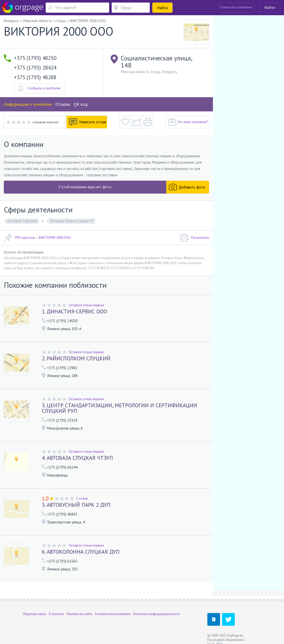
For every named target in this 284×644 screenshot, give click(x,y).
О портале (56, 614)
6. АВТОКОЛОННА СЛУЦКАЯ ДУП (81, 552)
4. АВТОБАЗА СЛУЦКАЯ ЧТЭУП (77, 458)
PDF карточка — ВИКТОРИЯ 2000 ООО (37, 238)
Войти (270, 7)
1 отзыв (82, 498)
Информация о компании (28, 104)
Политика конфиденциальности (156, 614)
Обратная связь (35, 614)
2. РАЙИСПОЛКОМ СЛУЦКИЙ (76, 358)
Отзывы (63, 104)
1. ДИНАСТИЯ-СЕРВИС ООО (74, 311)
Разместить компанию (236, 7)
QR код (81, 104)
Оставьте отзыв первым (86, 305)
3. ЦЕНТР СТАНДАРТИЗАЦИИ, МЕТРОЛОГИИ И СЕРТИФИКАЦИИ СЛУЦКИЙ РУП (120, 408)
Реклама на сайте (79, 614)
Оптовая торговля (22, 221)
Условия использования (113, 614)
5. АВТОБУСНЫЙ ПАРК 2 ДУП (76, 505)
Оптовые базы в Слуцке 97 (72, 221)
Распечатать (195, 238)
